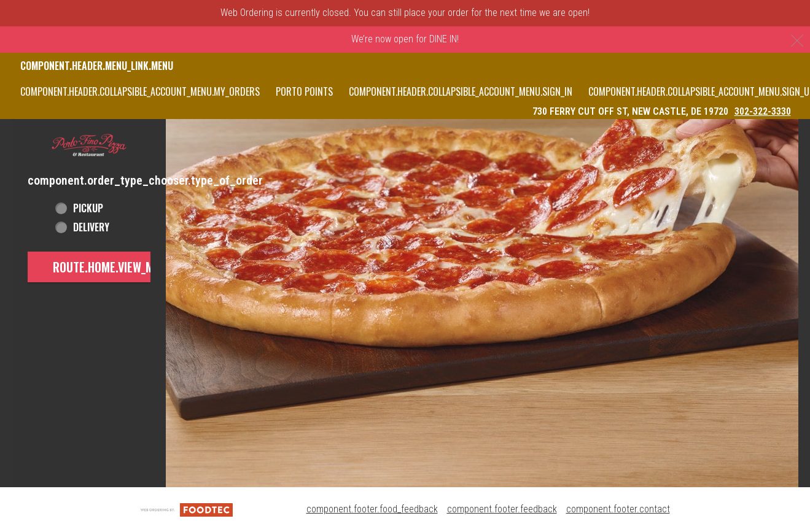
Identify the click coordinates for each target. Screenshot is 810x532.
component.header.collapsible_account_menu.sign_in (461, 91)
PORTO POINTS (304, 91)
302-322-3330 (763, 111)
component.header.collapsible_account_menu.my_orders (140, 91)
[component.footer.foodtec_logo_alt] (187, 509)
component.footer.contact (618, 509)
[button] (89, 145)
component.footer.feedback (502, 509)
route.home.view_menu (113, 267)
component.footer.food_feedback (372, 509)
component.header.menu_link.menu (97, 66)
